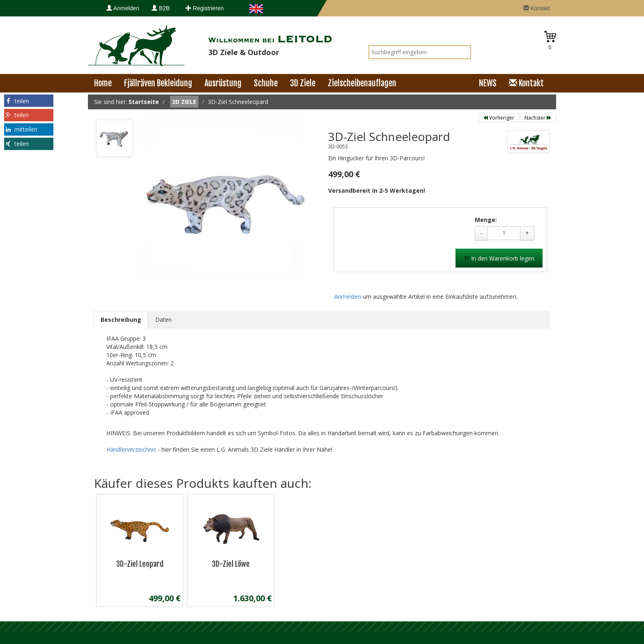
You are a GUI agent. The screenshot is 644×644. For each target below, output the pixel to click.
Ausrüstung (223, 83)
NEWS (488, 83)
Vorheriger (499, 118)
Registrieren (205, 8)
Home (103, 83)
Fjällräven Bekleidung (158, 83)
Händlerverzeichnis (132, 449)
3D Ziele (303, 83)
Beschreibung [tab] (121, 320)
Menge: (486, 220)
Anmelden (123, 8)
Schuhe (266, 83)
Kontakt (537, 8)
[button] (29, 101)
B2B (161, 8)
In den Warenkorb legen (499, 258)
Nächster (538, 118)
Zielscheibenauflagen (362, 83)
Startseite (144, 102)
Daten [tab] (163, 320)
